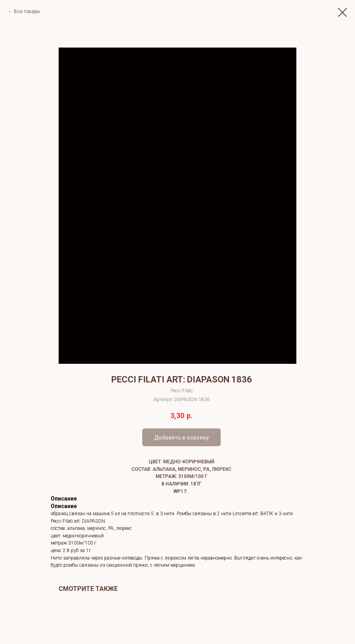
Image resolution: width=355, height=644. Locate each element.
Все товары (27, 11)
